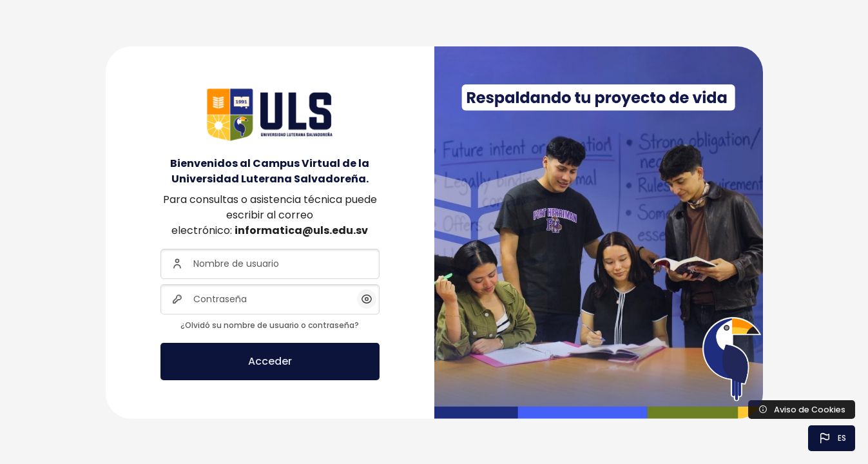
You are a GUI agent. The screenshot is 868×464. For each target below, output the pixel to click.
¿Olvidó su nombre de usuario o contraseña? (270, 325)
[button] (832, 438)
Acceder (270, 361)
